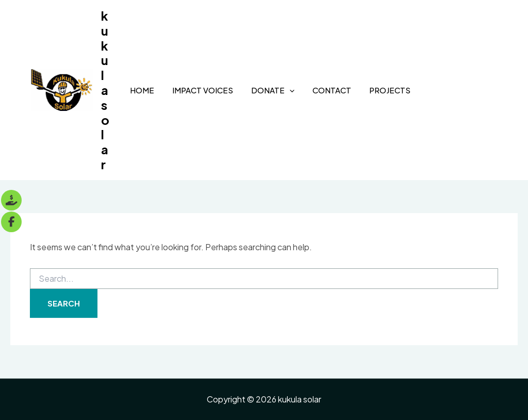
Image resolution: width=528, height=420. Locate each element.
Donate (273, 90)
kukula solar (105, 90)
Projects (390, 90)
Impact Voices (203, 90)
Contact (332, 90)
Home (142, 90)
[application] (290, 90)
